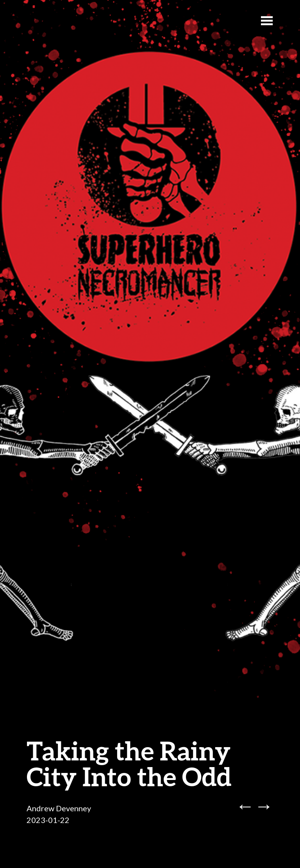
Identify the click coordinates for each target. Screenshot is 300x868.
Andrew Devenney (59, 808)
